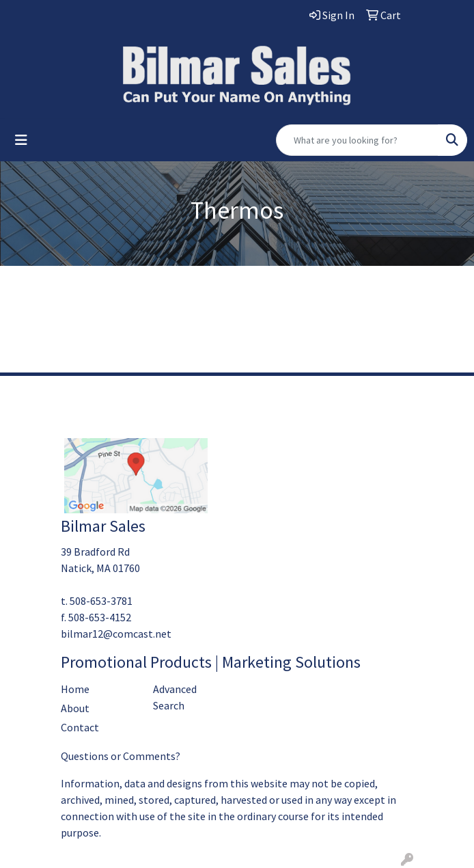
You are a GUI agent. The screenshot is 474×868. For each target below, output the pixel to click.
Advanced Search (175, 697)
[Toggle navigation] (21, 140)
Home (75, 689)
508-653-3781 (101, 601)
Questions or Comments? (121, 756)
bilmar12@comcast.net (116, 634)
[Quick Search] (357, 140)
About (75, 708)
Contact (80, 727)
